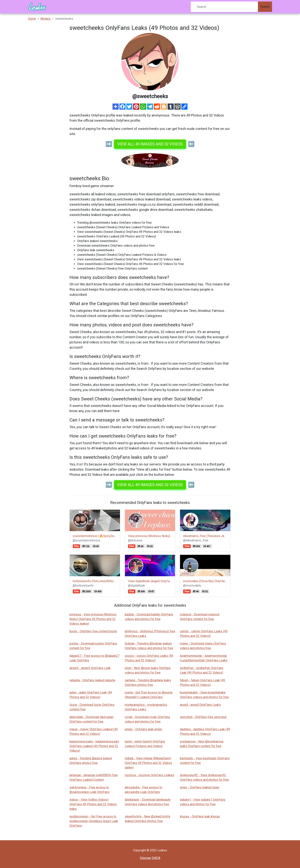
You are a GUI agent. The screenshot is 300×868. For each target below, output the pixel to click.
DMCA (156, 858)
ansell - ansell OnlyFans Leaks (200, 705)
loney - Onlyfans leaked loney (200, 787)
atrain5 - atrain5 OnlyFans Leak (90, 668)
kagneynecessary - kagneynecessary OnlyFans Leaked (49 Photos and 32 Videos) (94, 746)
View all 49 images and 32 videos (150, 144)
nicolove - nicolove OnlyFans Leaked (149, 775)
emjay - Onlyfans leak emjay (143, 729)
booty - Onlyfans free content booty (93, 631)
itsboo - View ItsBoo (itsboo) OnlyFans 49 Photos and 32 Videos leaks (93, 804)
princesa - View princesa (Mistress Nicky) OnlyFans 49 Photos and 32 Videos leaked (93, 619)
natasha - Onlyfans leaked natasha (92, 680)
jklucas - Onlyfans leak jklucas (200, 816)
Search (265, 7)
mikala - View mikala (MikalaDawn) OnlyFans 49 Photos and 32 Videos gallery (148, 763)
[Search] (224, 7)
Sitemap (145, 858)
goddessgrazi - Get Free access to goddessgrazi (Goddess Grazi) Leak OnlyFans (94, 821)
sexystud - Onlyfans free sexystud (203, 717)
